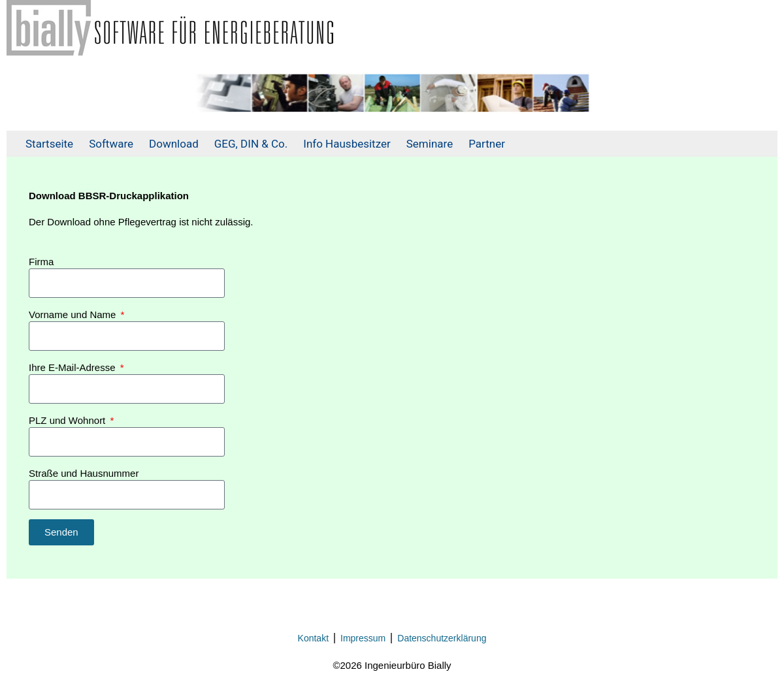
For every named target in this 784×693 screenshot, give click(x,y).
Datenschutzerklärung (442, 638)
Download (174, 144)
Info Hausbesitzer (347, 144)
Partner (487, 144)
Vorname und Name (74, 314)
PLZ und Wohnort (68, 420)
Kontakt (313, 638)
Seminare (430, 144)
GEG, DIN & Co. (251, 144)
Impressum (363, 638)
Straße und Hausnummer (84, 473)
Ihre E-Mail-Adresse (73, 367)
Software (111, 144)
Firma (41, 262)
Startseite (49, 144)
